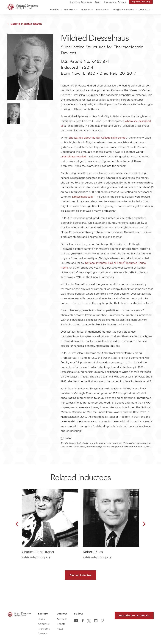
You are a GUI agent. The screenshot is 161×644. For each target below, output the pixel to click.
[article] (50, 521)
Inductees (101, 10)
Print (66, 438)
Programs (44, 629)
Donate (61, 624)
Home (41, 619)
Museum (86, 10)
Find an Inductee (80, 575)
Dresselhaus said (82, 197)
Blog (98, 2)
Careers (42, 633)
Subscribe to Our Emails (134, 615)
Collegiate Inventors (123, 10)
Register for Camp (141, 2)
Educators (70, 10)
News (60, 629)
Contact (61, 619)
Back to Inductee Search (26, 24)
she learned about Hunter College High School (98, 138)
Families (54, 10)
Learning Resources (81, 2)
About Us (144, 10)
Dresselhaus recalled (73, 156)
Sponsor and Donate (115, 2)
